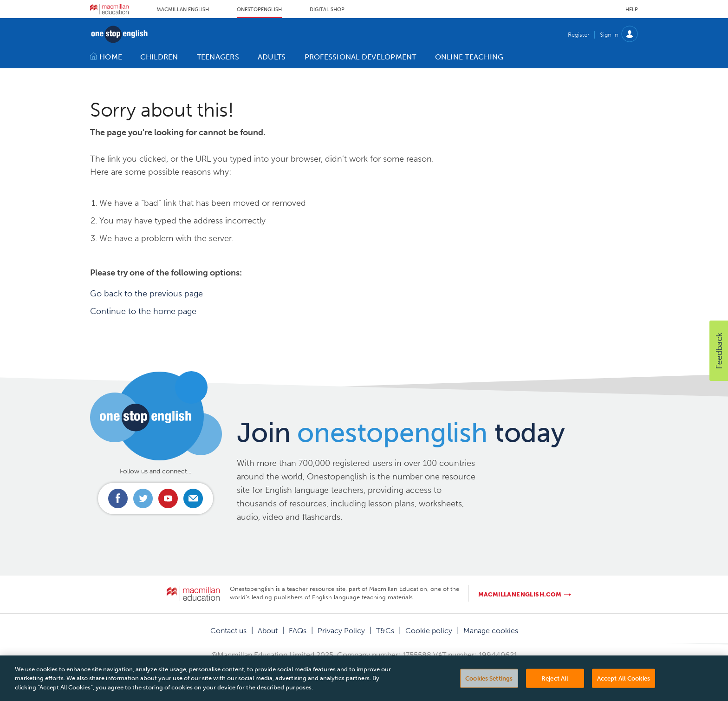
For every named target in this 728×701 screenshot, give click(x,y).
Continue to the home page (143, 311)
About (268, 631)
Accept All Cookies (624, 686)
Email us (193, 498)
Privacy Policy (341, 631)
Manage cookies (491, 631)
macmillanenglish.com (520, 594)
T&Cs (385, 631)
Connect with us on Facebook (118, 498)
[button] (719, 351)
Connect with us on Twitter (143, 498)
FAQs (298, 631)
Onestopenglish (259, 10)
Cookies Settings (489, 686)
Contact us (228, 631)
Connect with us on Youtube (168, 498)
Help (632, 10)
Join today (401, 432)
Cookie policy (429, 631)
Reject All (555, 686)
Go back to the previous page (146, 294)
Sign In (609, 35)
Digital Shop (327, 10)
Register (578, 35)
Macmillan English (183, 10)
